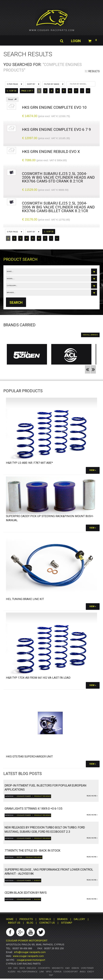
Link (42, 972)
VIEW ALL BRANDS (90, 335)
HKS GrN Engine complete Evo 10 (54, 107)
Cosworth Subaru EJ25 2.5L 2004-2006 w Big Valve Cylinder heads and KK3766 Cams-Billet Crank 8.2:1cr (58, 207)
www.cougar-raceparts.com (28, 956)
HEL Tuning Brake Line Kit (25, 599)
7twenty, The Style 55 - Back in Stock (33, 851)
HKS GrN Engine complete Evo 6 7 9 (56, 129)
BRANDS (62, 919)
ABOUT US (14, 923)
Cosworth (44, 968)
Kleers (12, 972)
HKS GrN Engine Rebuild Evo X (51, 152)
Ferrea (58, 972)
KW (10, 968)
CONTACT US (47, 923)
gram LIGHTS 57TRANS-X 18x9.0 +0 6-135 (33, 809)
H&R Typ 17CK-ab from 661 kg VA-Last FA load (38, 678)
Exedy (91, 972)
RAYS (22, 968)
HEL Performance (27, 972)
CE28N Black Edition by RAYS (26, 893)
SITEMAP (67, 923)
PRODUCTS (26, 919)
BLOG (30, 923)
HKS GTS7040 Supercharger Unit (29, 757)
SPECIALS (45, 919)
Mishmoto (58, 968)
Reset (12, 99)
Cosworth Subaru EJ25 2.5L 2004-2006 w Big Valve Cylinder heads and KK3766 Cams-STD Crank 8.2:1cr (58, 177)
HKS (16, 968)
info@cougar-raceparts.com (30, 952)
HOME (10, 919)
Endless (31, 968)
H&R (67, 968)
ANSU (83, 972)
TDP (51, 975)
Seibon (75, 968)
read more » (92, 796)
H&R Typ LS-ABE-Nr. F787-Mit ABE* (29, 463)
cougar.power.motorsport (31, 960)
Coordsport (71, 972)
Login (76, 41)
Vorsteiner (87, 968)
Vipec (49, 972)
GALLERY (79, 919)
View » (93, 470)
